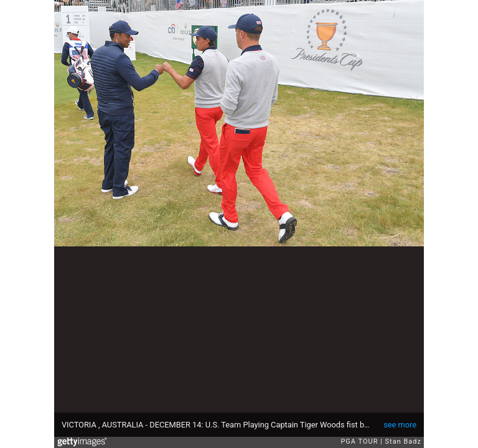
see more (400, 425)
